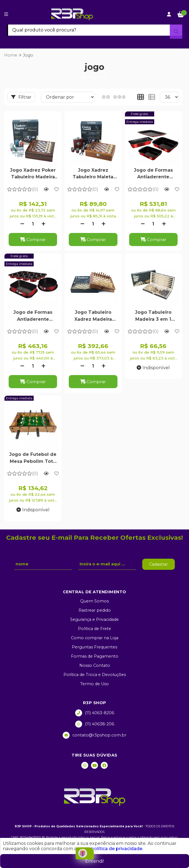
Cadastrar (159, 565)
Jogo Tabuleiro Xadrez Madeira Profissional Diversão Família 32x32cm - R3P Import (93, 317)
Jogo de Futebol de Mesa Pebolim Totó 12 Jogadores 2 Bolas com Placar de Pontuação (33, 459)
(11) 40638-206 (95, 724)
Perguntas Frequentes (94, 647)
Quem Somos (94, 601)
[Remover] (22, 224)
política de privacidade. (117, 849)
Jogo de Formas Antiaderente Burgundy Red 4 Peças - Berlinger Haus (153, 174)
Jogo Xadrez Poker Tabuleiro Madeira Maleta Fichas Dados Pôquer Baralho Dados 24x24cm (33, 174)
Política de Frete (94, 629)
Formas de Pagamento (95, 657)
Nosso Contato (95, 666)
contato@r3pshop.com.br (94, 736)
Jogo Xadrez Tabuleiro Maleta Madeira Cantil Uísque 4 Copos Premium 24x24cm (93, 174)
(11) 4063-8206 (95, 713)
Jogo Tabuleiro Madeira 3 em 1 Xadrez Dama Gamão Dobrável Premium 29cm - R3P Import (153, 317)
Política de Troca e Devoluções (95, 675)
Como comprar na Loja (95, 638)
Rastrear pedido (95, 611)
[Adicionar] (43, 224)
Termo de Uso (94, 684)
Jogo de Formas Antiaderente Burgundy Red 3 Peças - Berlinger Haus (33, 317)
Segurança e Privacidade (94, 620)
